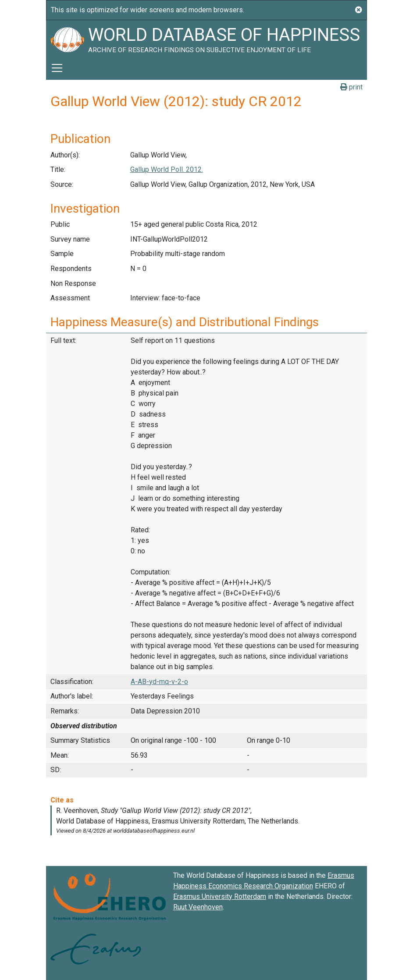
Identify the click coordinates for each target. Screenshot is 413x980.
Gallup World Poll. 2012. (167, 169)
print (351, 87)
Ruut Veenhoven (198, 907)
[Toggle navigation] (57, 68)
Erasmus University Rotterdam (220, 896)
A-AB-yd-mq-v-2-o (159, 682)
